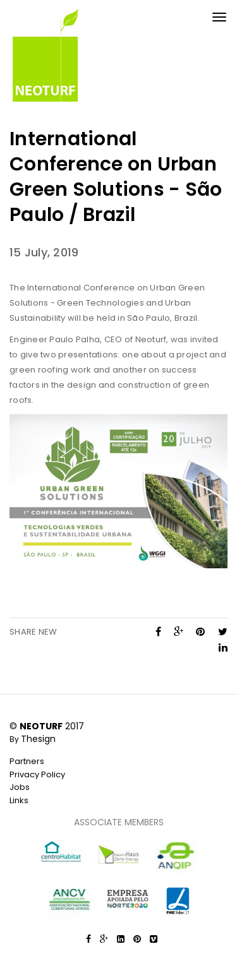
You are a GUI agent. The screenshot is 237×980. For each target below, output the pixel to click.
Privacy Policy (37, 774)
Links (19, 800)
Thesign (38, 739)
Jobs (20, 787)
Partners (27, 761)
